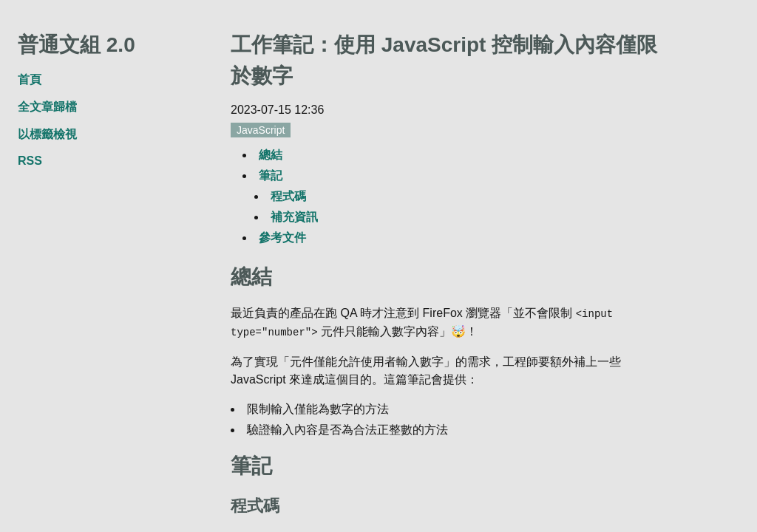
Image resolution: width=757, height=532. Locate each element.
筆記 (271, 175)
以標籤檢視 (47, 134)
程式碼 (288, 196)
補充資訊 (294, 217)
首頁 (30, 79)
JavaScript (261, 130)
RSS (30, 161)
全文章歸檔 (47, 107)
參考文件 (282, 238)
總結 (271, 155)
